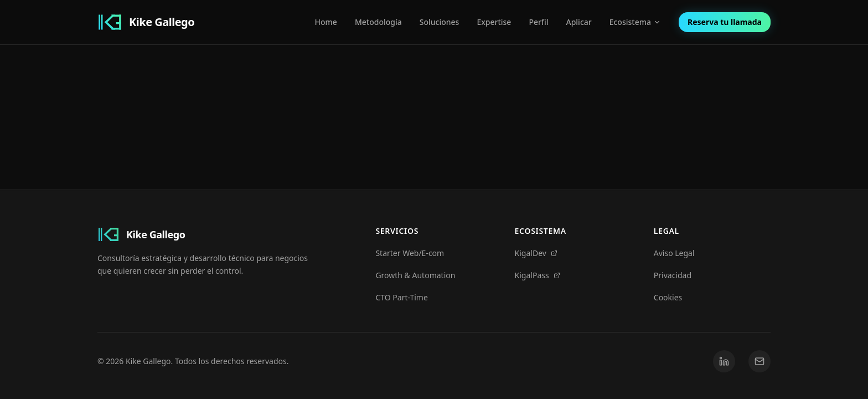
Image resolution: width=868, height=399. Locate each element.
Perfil (538, 22)
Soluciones (440, 22)
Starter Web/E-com (410, 253)
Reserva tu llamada (725, 22)
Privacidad (673, 275)
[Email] (759, 361)
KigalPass (538, 275)
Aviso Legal (674, 253)
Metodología (378, 22)
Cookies (668, 297)
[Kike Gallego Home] (146, 22)
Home (326, 22)
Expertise (494, 22)
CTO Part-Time (401, 297)
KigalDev (536, 253)
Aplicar (578, 22)
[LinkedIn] (724, 361)
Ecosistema (635, 22)
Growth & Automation (415, 275)
